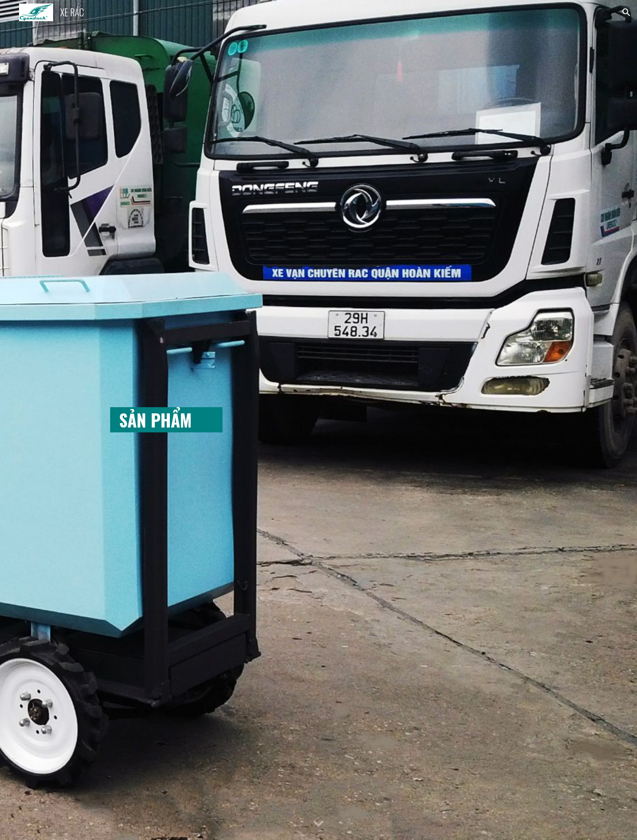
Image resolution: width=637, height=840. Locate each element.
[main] (275, 420)
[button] (626, 12)
